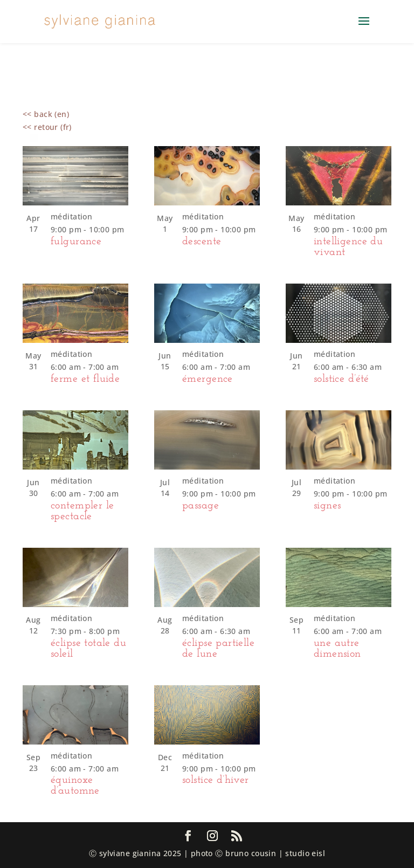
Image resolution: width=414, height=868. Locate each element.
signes (327, 506)
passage (201, 506)
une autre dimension (337, 649)
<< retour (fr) (47, 127)
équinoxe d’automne (75, 786)
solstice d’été (341, 379)
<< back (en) (46, 114)
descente (202, 242)
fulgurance (76, 242)
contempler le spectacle (82, 511)
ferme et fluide (85, 379)
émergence (208, 379)
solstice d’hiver (216, 780)
